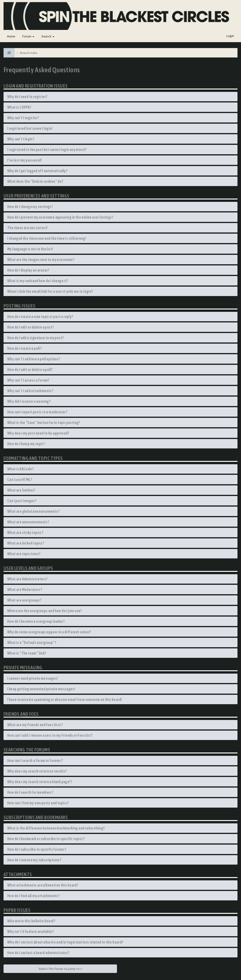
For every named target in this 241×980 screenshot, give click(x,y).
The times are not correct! (27, 228)
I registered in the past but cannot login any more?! (47, 150)
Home (11, 36)
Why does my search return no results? (37, 771)
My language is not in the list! (30, 249)
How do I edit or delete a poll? (30, 370)
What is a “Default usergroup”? (32, 642)
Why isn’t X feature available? (30, 931)
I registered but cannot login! (30, 128)
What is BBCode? (20, 469)
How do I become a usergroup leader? (36, 621)
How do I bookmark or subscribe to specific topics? (46, 839)
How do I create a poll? (24, 348)
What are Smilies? (21, 490)
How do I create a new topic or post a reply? (40, 317)
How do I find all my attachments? (33, 896)
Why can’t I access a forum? (28, 380)
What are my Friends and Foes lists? (35, 725)
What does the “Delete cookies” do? (35, 181)
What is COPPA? (19, 107)
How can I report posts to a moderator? (37, 412)
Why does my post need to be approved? (38, 433)
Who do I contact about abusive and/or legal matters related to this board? (65, 942)
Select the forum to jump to (60, 969)
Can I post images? (22, 501)
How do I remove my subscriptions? (34, 860)
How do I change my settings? (30, 207)
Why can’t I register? (23, 118)
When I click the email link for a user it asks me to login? (50, 291)
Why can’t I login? (21, 139)
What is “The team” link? (27, 653)
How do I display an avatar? (28, 270)
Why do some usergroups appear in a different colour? (49, 632)
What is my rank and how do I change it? (38, 281)
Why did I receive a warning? (29, 401)
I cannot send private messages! (32, 678)
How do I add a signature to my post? (35, 338)
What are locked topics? (26, 543)
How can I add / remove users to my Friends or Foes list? (50, 735)
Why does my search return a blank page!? (40, 782)
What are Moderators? (25, 590)
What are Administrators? (27, 579)
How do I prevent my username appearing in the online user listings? (60, 217)
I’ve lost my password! (25, 160)
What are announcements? (28, 522)
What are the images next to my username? (41, 260)
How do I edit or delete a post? (30, 327)
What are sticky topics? (25, 533)
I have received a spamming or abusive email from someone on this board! (65, 699)
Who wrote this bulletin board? (31, 921)
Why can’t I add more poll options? (34, 359)
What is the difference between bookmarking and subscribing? (56, 828)
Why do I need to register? (27, 97)
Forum (28, 36)
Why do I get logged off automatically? (37, 171)
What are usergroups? (24, 600)
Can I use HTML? (20, 480)
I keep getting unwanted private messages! (41, 689)
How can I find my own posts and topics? (38, 803)
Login (230, 36)
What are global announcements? (33, 511)
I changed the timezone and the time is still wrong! (47, 238)
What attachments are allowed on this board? (43, 885)
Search (48, 36)
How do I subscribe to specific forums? (37, 849)
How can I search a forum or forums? (35, 760)
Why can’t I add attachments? (30, 391)
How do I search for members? (30, 792)
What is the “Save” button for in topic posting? (44, 423)
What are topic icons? (24, 554)
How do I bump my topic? (26, 444)
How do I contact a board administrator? (38, 953)
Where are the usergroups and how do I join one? (45, 611)
